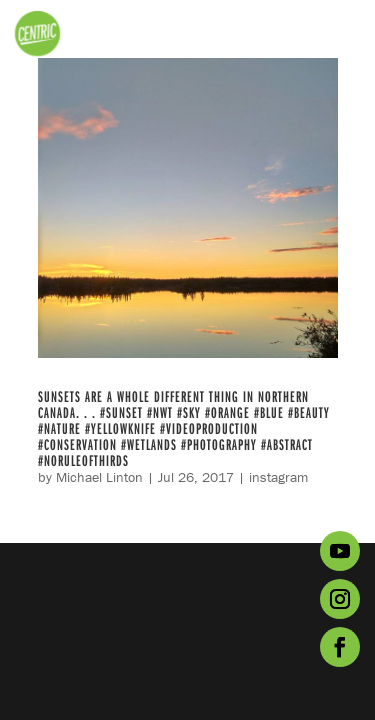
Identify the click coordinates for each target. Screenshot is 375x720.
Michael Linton (99, 477)
